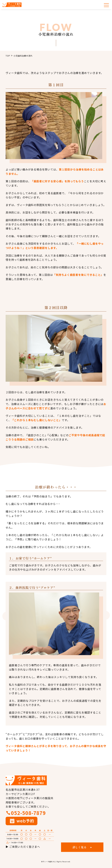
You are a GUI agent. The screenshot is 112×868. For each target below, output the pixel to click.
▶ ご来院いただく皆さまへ (23, 847)
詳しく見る (80, 847)
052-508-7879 (28, 813)
